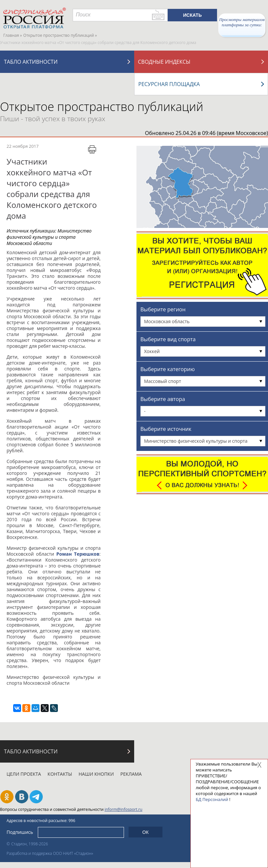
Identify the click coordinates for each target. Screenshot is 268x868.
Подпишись (20, 832)
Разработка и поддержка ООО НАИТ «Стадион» (50, 853)
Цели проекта (24, 774)
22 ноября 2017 (23, 146)
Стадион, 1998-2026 (30, 844)
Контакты (60, 774)
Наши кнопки (96, 774)
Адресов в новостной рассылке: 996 (41, 821)
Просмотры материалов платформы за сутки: (242, 22)
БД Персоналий (212, 799)
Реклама (131, 774)
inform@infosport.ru (123, 809)
